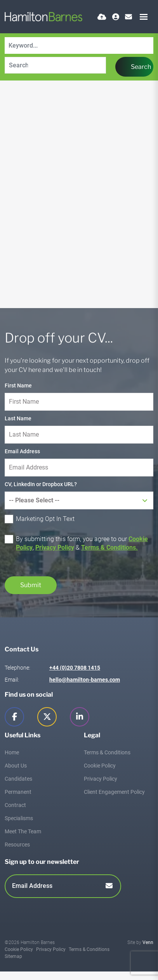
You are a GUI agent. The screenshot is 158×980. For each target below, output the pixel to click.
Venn (148, 942)
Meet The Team (23, 831)
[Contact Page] (128, 17)
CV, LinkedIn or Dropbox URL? (41, 484)
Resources (17, 845)
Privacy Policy (55, 547)
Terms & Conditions (107, 752)
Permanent (18, 792)
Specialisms (19, 818)
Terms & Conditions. (109, 547)
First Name (18, 385)
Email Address (22, 451)
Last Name (18, 418)
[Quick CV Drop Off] (102, 17)
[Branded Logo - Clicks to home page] (43, 17)
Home (12, 752)
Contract (15, 805)
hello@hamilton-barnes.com (85, 680)
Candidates (18, 779)
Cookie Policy (100, 766)
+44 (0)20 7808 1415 (75, 668)
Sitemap (13, 956)
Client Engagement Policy (114, 792)
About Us (16, 766)
